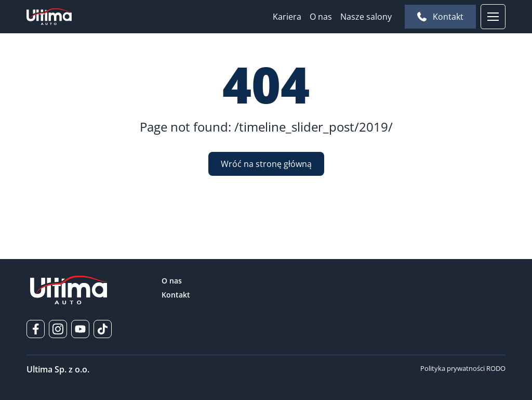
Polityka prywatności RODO (463, 368)
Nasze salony (366, 17)
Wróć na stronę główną (266, 164)
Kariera (287, 17)
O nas (321, 17)
